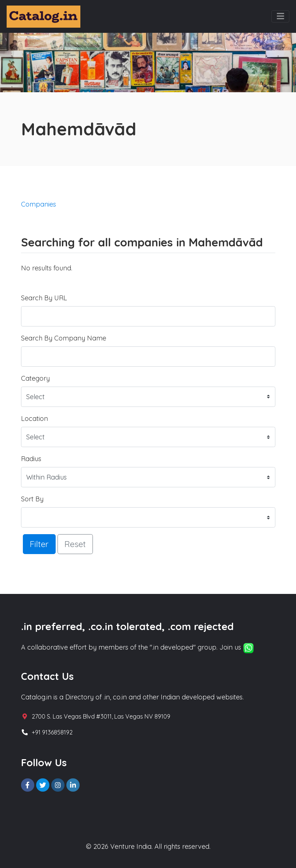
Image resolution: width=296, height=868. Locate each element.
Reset (75, 544)
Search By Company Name (64, 338)
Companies (39, 204)
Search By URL (44, 298)
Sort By (32, 499)
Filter (39, 544)
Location (34, 419)
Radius (31, 459)
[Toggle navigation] (280, 17)
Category (35, 378)
